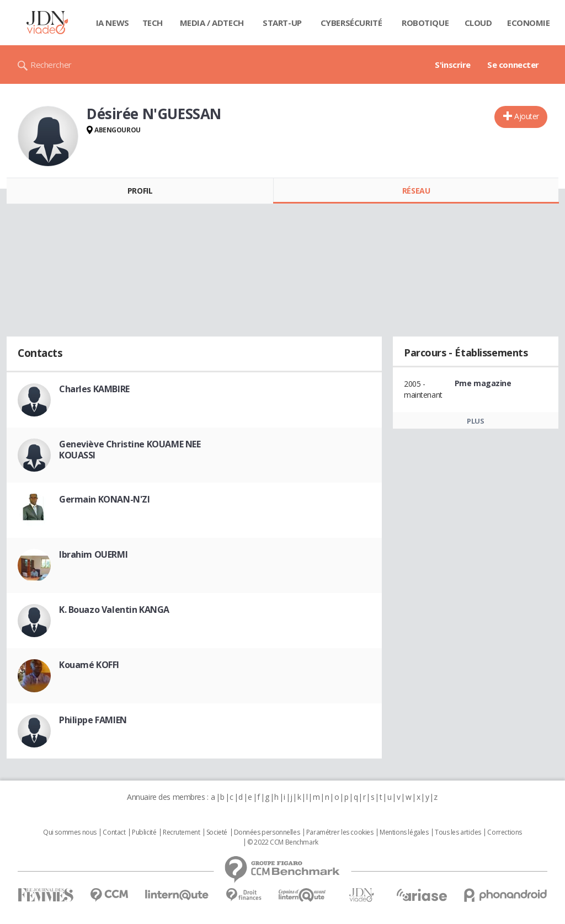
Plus (475, 421)
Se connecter (513, 65)
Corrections (504, 832)
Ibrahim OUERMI (93, 554)
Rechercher (51, 65)
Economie (529, 23)
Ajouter (527, 116)
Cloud (478, 23)
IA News (113, 23)
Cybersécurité (351, 23)
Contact (114, 832)
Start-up (282, 23)
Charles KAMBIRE (94, 389)
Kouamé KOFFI (89, 665)
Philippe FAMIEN (93, 720)
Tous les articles (458, 832)
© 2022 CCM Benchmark (283, 842)
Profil (140, 191)
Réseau (416, 191)
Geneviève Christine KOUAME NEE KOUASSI (130, 450)
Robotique (425, 23)
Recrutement (181, 832)
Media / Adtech (212, 23)
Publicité (144, 832)
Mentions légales (404, 832)
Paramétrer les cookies (340, 832)
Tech (153, 23)
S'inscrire (453, 65)
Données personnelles (267, 832)
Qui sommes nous (70, 832)
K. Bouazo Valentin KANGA (114, 610)
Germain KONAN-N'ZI (104, 499)
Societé (217, 832)
